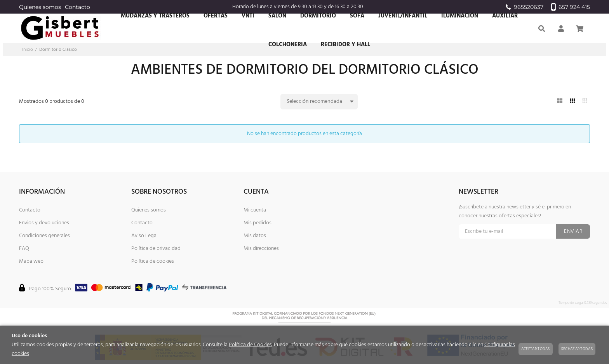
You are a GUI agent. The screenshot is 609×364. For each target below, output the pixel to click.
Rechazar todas (577, 349)
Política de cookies (153, 261)
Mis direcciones (261, 249)
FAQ (24, 249)
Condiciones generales (44, 236)
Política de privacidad (156, 249)
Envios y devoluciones (44, 223)
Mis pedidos (258, 223)
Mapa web (31, 261)
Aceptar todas (536, 349)
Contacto (77, 7)
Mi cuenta (255, 210)
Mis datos (255, 236)
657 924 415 (571, 7)
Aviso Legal (144, 236)
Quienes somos (40, 7)
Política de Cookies (250, 345)
